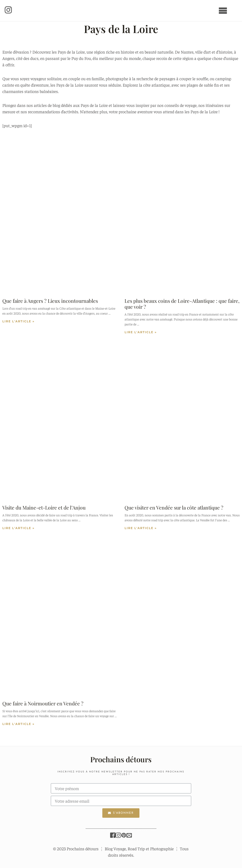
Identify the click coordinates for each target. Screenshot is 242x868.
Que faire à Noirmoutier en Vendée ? (43, 703)
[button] (9, 11)
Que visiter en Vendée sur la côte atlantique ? (174, 507)
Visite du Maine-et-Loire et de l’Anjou (44, 507)
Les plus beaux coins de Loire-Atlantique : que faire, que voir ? (182, 304)
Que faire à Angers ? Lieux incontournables (50, 301)
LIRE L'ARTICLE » (18, 321)
